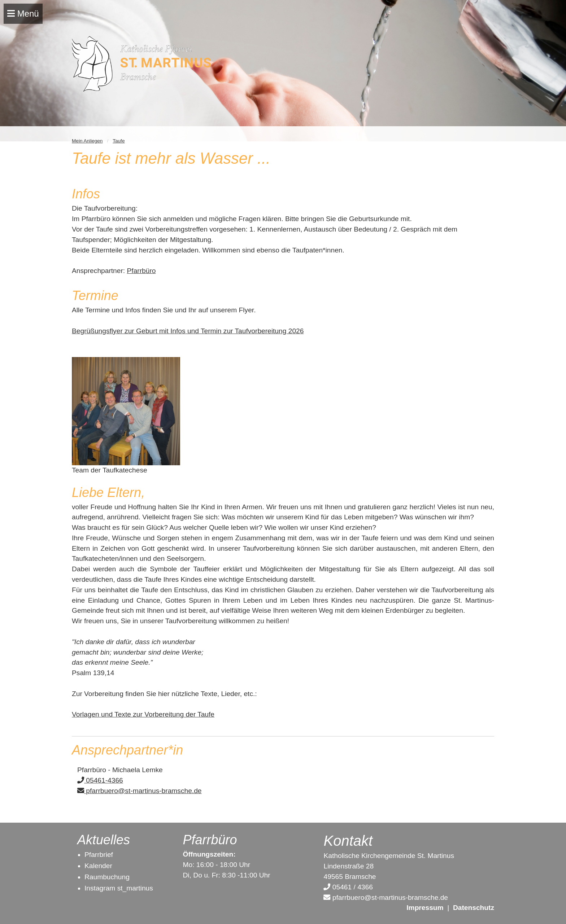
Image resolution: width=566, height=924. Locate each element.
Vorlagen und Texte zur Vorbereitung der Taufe (143, 714)
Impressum (425, 908)
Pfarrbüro (141, 271)
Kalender (98, 866)
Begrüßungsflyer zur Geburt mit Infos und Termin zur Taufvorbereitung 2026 (188, 331)
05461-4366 (100, 780)
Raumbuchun (105, 877)
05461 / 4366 (348, 887)
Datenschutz (474, 908)
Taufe (119, 141)
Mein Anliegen (87, 141)
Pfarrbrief (99, 855)
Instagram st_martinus (119, 888)
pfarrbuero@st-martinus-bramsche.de (140, 791)
